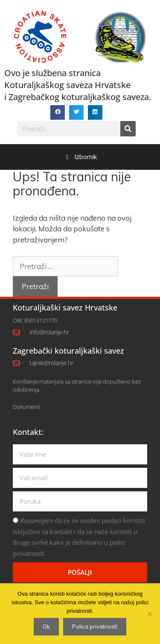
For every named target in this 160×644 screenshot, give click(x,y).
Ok (46, 626)
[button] (58, 112)
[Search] (128, 129)
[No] (149, 614)
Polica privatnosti (95, 626)
